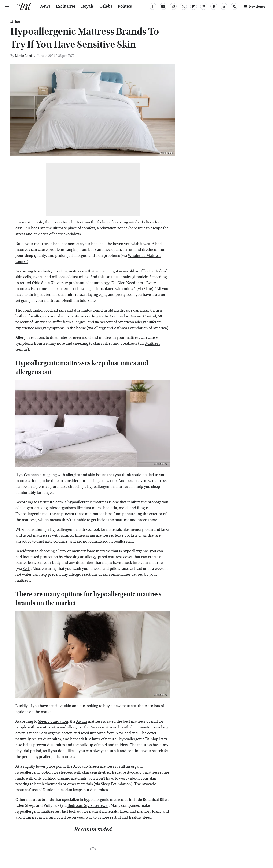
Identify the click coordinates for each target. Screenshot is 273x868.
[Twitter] (183, 6)
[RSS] (234, 6)
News (45, 6)
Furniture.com (50, 502)
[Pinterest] (204, 6)
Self (26, 569)
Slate (148, 289)
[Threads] (224, 6)
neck (108, 250)
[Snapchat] (214, 6)
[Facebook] (153, 6)
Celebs (106, 6)
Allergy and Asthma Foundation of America (130, 328)
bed (140, 222)
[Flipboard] (193, 6)
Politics (125, 6)
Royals (88, 6)
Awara (82, 722)
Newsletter (254, 6)
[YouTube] (163, 6)
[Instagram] (173, 6)
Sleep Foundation (53, 722)
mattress (23, 481)
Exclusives (66, 6)
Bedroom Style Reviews (87, 806)
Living (15, 22)
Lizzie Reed (23, 56)
